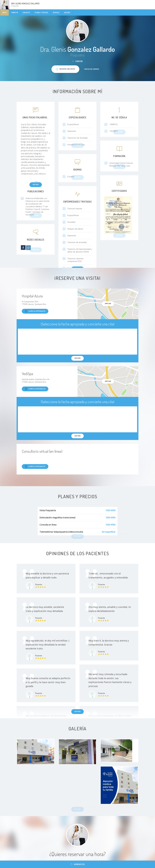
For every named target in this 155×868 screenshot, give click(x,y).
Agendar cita (78, 864)
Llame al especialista (35, 311)
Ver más (36, 184)
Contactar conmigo (92, 69)
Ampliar (108, 303)
